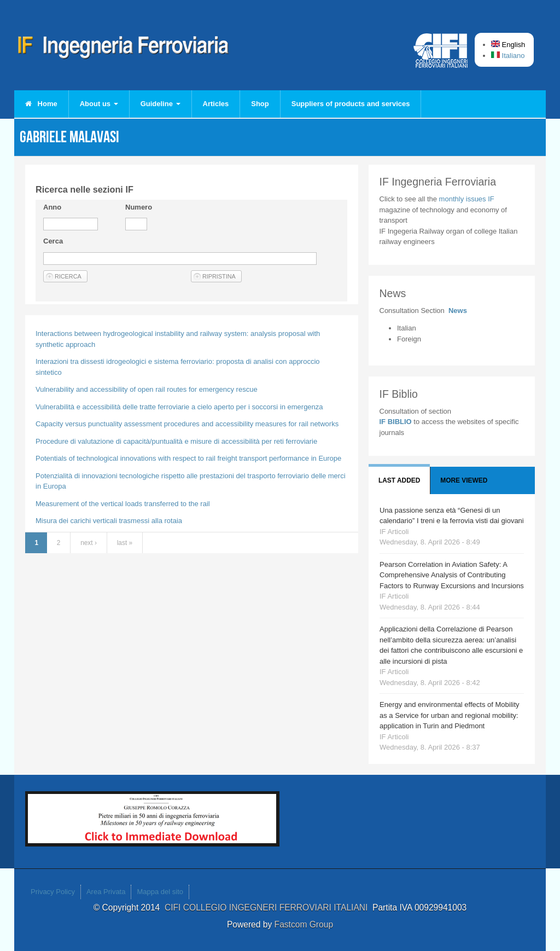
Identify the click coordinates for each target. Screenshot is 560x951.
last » (125, 543)
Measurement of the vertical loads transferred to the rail (123, 504)
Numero (139, 207)
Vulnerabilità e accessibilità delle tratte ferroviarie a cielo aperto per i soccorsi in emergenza (179, 407)
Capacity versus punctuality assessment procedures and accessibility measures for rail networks (187, 424)
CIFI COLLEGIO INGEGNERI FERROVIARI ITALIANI (269, 907)
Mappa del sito (160, 892)
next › (89, 543)
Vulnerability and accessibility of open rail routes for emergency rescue (147, 389)
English (508, 45)
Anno (52, 207)
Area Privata (106, 892)
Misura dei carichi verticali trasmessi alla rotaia (109, 521)
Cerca (53, 241)
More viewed (464, 480)
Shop (260, 104)
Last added (399, 480)
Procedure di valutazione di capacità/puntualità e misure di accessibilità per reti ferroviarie (176, 441)
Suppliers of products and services (351, 104)
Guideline (161, 104)
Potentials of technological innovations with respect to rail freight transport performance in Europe (188, 458)
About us (99, 104)
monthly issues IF (467, 199)
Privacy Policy (53, 892)
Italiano (508, 56)
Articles (216, 104)
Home (41, 104)
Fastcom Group (304, 924)
